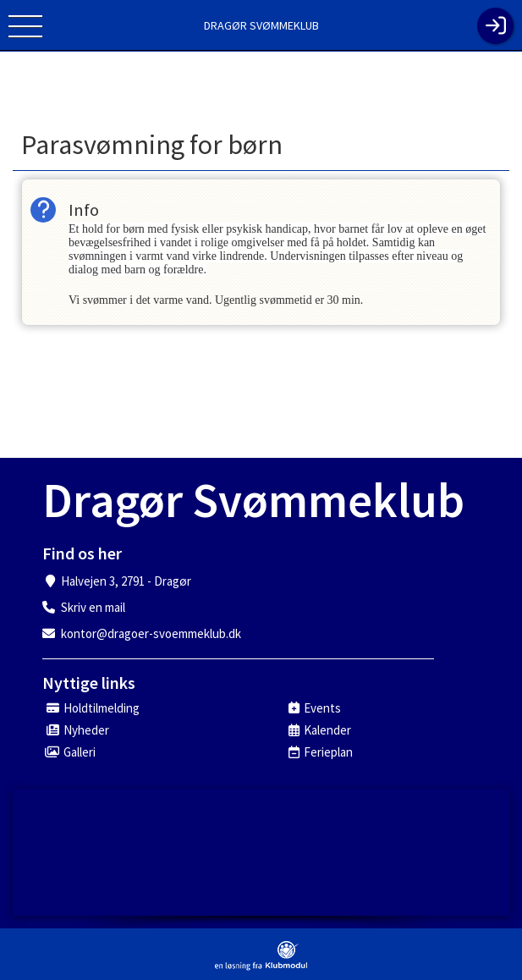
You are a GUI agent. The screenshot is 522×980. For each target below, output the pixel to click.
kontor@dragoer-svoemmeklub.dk (151, 633)
